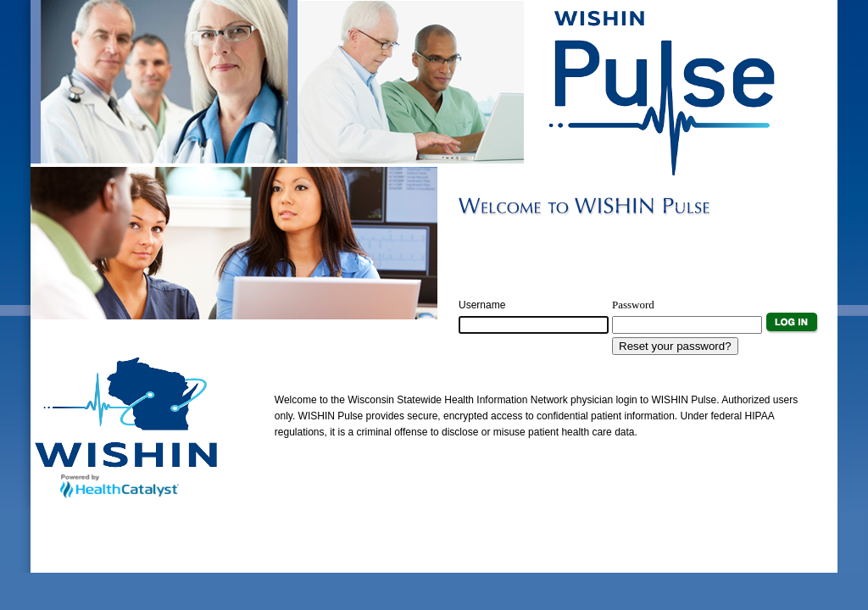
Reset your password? (675, 346)
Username (482, 305)
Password (633, 305)
